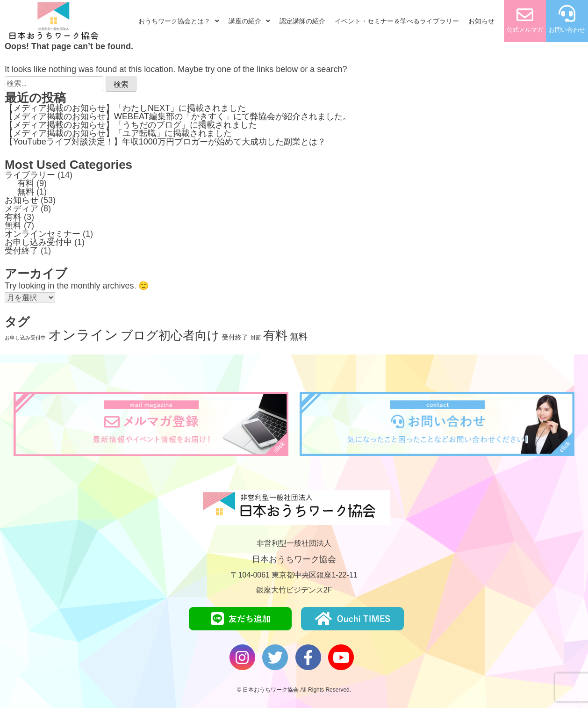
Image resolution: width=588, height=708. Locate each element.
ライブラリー (30, 175)
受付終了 (22, 251)
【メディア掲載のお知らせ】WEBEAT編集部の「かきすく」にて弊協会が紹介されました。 (178, 116)
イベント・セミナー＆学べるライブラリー (397, 21)
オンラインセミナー (43, 234)
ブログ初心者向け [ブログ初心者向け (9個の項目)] (170, 335)
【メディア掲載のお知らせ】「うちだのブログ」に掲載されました (131, 125)
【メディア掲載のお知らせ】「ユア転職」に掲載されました (118, 133)
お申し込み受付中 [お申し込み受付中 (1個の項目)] (25, 338)
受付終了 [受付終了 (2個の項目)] (235, 337)
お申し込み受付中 (38, 242)
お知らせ (481, 21)
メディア (22, 209)
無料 (26, 192)
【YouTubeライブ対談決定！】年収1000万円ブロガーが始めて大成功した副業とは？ (165, 142)
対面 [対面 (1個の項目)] (256, 338)
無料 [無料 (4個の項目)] (299, 336)
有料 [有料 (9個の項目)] (275, 335)
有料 (26, 183)
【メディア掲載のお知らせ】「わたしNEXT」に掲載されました (125, 108)
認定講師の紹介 (302, 21)
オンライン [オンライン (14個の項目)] (83, 335)
